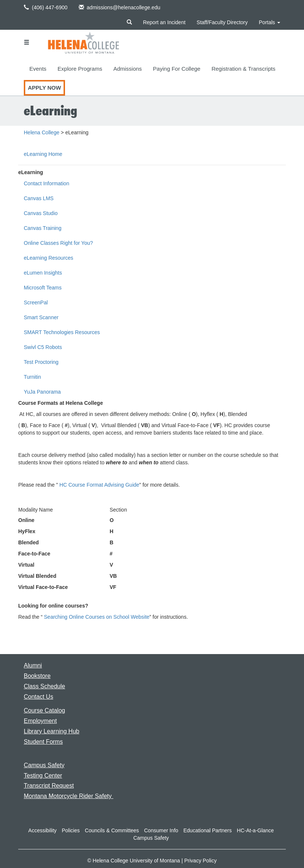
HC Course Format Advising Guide (99, 485)
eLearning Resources (48, 258)
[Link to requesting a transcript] (49, 786)
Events (38, 69)
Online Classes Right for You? (58, 243)
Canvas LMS (39, 198)
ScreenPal (36, 302)
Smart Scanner (41, 317)
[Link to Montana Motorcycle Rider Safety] (69, 796)
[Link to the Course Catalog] (44, 710)
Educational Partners (207, 830)
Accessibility (42, 830)
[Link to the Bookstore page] (37, 676)
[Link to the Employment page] (40, 721)
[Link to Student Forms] (43, 742)
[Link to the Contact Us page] (38, 697)
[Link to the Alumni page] (33, 665)
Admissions (128, 69)
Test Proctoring (41, 362)
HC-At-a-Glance (255, 830)
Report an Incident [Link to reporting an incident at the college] (164, 22)
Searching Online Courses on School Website (97, 617)
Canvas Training (43, 228)
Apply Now (44, 88)
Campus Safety (151, 838)
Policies (71, 830)
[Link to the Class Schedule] (44, 686)
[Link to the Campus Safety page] (44, 765)
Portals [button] (270, 22)
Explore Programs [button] (80, 69)
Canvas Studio (41, 213)
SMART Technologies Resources (62, 332)
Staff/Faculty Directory (222, 22)
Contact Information (46, 183)
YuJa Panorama (42, 392)
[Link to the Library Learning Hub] (51, 731)
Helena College (42, 132)
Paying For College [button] (177, 69)
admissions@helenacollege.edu (120, 7)
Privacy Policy (200, 861)
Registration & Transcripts (243, 69)
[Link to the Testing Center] (43, 776)
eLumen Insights (43, 273)
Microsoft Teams (43, 288)
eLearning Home (43, 154)
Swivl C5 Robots (43, 347)
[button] (26, 7)
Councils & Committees (112, 830)
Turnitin (32, 377)
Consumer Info (161, 830)
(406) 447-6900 (46, 7)
